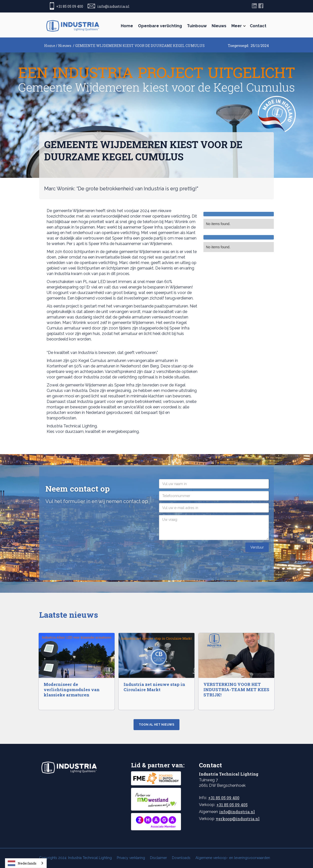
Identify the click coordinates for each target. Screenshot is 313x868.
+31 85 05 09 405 (232, 805)
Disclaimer (158, 858)
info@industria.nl (237, 812)
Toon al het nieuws (156, 725)
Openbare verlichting (160, 26)
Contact (258, 26)
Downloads (181, 858)
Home (127, 26)
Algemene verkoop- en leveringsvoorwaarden (233, 858)
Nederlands (22, 863)
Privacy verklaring (131, 858)
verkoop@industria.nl (238, 819)
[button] (238, 26)
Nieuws (219, 26)
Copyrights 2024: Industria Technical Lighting (76, 858)
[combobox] (26, 863)
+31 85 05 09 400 (224, 798)
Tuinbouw (197, 26)
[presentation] (197, 552)
